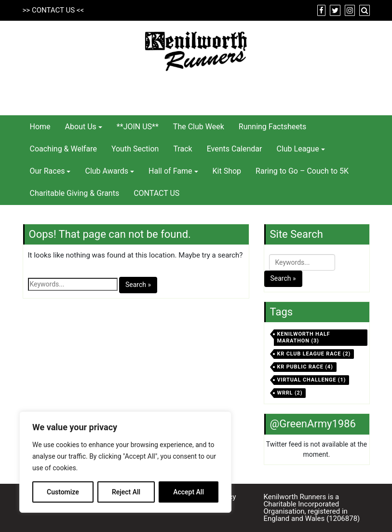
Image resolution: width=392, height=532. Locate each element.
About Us (81, 127)
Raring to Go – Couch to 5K (302, 171)
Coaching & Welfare (63, 149)
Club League (297, 149)
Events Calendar (235, 149)
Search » (138, 285)
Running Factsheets (272, 127)
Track (182, 149)
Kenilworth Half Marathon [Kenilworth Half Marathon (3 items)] (304, 337)
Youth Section (135, 149)
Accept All (189, 492)
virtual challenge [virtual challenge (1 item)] (312, 380)
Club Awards (107, 171)
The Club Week (199, 127)
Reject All (126, 492)
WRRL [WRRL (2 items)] (290, 393)
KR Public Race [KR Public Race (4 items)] (305, 367)
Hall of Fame (170, 171)
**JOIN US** (138, 127)
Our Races (47, 171)
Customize (63, 492)
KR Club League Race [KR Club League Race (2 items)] (314, 354)
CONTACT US (53, 10)
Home (40, 127)
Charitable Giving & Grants (75, 193)
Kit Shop (227, 171)
